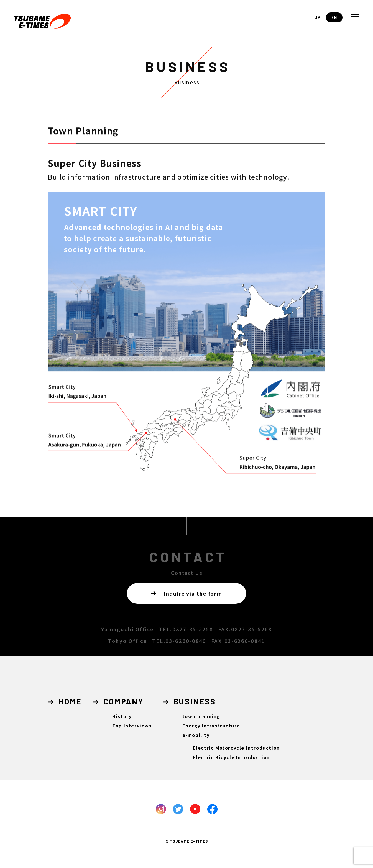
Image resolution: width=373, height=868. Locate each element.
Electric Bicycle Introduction (231, 757)
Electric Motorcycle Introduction (236, 748)
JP (318, 17)
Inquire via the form (186, 593)
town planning (201, 716)
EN (334, 17)
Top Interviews (132, 726)
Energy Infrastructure (211, 726)
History (122, 716)
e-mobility (196, 735)
